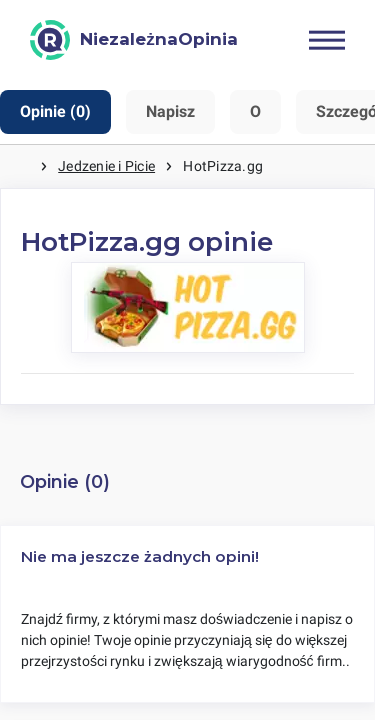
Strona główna (20, 166)
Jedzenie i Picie (106, 166)
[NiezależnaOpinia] (134, 40)
